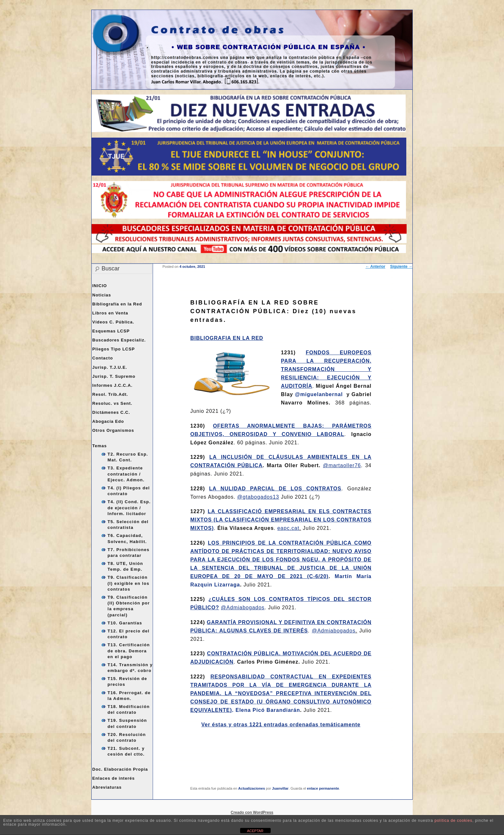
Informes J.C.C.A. (112, 385)
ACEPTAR (255, 831)
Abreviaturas (107, 787)
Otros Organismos (113, 430)
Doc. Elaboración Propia (120, 769)
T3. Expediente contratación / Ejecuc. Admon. (126, 474)
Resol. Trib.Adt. (110, 394)
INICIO (100, 286)
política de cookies (454, 821)
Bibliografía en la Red (117, 304)
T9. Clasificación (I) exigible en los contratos (129, 583)
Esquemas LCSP (111, 331)
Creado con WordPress (252, 812)
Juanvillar (280, 788)
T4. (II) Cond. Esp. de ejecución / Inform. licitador (129, 508)
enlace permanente (323, 788)
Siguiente (401, 267)
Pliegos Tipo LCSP (113, 349)
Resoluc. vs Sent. (112, 403)
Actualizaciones (252, 788)
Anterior (375, 267)
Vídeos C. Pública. (113, 322)
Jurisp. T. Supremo (114, 376)
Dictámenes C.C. (111, 412)
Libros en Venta (110, 313)
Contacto (103, 358)
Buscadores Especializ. (119, 340)
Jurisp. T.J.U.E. (110, 367)
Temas (99, 446)
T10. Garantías (125, 623)
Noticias (102, 295)
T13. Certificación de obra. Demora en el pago (129, 651)
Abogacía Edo (108, 421)
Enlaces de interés (113, 778)
